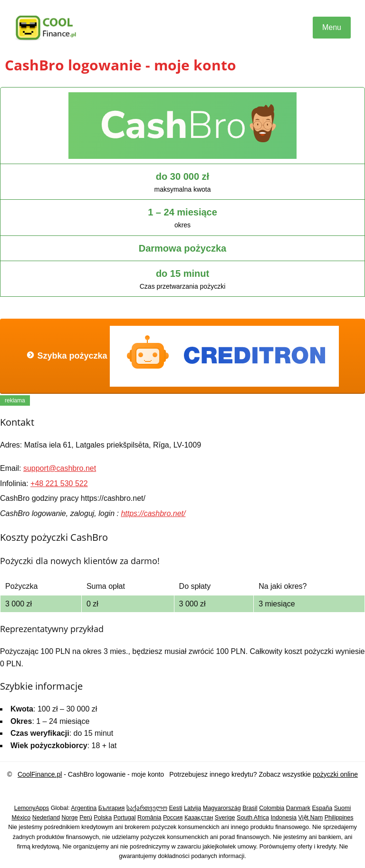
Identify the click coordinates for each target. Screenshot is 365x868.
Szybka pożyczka (182, 356)
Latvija (192, 808)
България (112, 808)
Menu (332, 27)
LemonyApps (32, 808)
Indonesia (283, 818)
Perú (86, 818)
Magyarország (222, 808)
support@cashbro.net (60, 468)
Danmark (298, 808)
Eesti (175, 808)
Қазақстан (199, 818)
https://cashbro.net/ (153, 513)
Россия (173, 818)
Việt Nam (311, 818)
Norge (69, 818)
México (21, 818)
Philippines (339, 818)
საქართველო (147, 808)
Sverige (225, 818)
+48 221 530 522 (59, 483)
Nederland (46, 818)
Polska (103, 818)
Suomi (343, 808)
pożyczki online (335, 774)
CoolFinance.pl (40, 774)
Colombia (272, 808)
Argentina (84, 808)
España (322, 808)
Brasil (250, 808)
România (149, 818)
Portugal (125, 818)
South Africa (253, 818)
